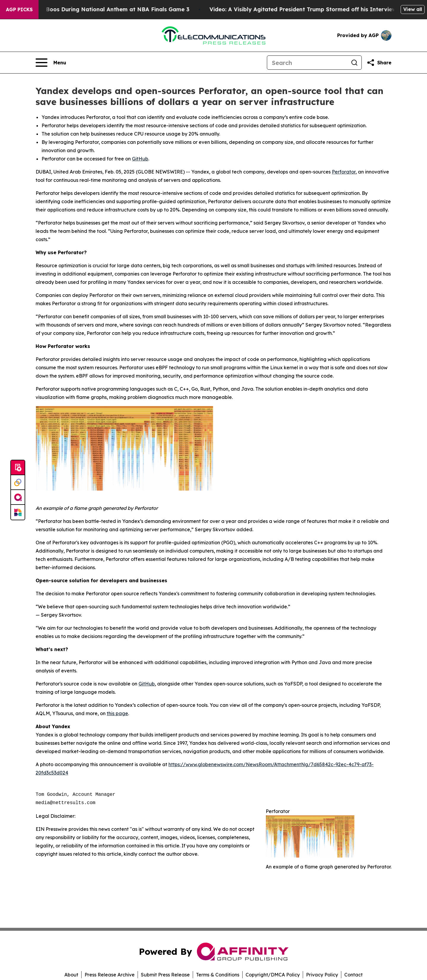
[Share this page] (379, 63)
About (71, 975)
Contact (353, 975)
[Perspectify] (18, 483)
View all (413, 9)
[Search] (307, 63)
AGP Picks (19, 9)
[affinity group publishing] (18, 497)
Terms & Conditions (218, 975)
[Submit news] (18, 468)
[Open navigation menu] (51, 63)
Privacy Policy (322, 975)
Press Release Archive (110, 975)
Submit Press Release (165, 975)
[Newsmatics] (18, 512)
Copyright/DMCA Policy (273, 975)
